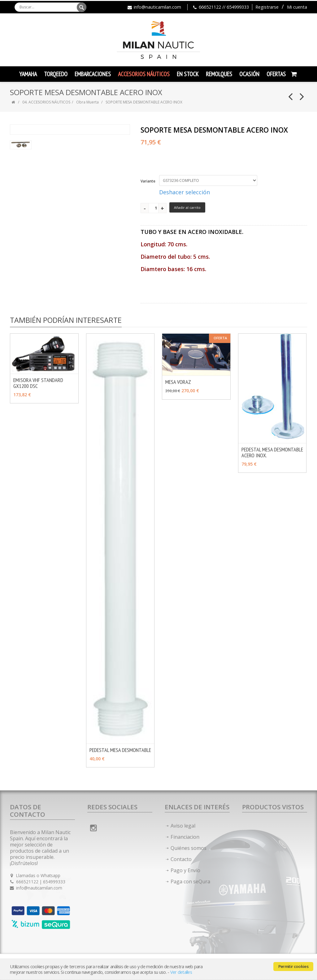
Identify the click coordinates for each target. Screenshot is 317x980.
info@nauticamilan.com (157, 7)
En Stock (188, 74)
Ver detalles (181, 972)
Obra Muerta (88, 102)
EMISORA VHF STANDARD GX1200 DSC (38, 383)
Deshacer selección (185, 192)
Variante (148, 181)
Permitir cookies (293, 966)
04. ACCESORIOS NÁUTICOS (46, 102)
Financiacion (185, 837)
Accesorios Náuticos (144, 74)
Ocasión (249, 74)
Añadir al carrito (187, 207)
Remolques (219, 74)
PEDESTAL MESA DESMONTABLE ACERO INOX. (272, 452)
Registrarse (267, 7)
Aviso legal (183, 826)
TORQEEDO (56, 74)
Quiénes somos (189, 848)
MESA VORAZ (178, 382)
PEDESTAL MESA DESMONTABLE (120, 750)
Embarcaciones (93, 74)
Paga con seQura (190, 881)
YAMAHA (28, 74)
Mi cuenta (297, 7)
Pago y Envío (185, 870)
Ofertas (276, 74)
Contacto (181, 859)
